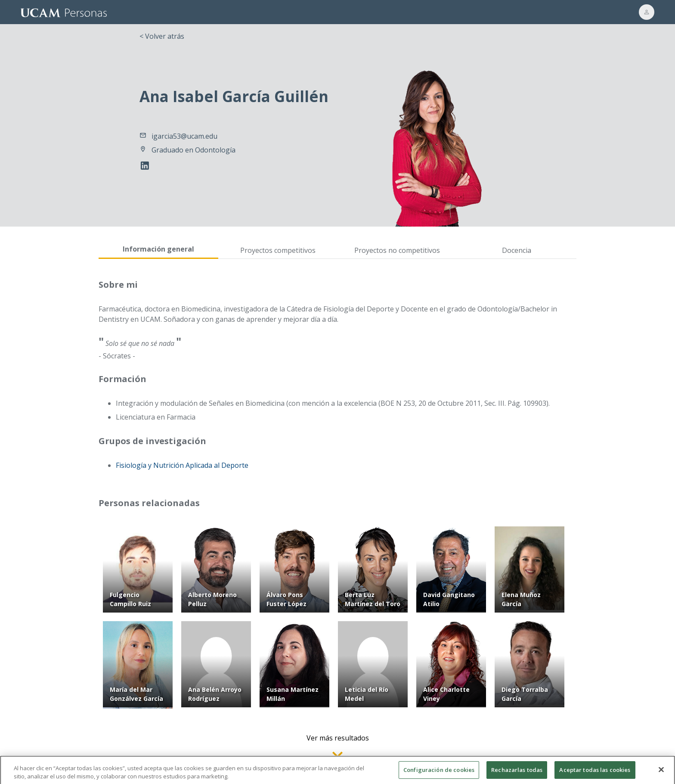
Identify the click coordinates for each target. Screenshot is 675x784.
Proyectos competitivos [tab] (278, 250)
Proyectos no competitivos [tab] (397, 250)
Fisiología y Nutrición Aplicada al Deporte (182, 465)
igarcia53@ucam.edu (184, 136)
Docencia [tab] (517, 250)
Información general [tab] (158, 249)
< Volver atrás (162, 36)
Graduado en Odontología (194, 150)
